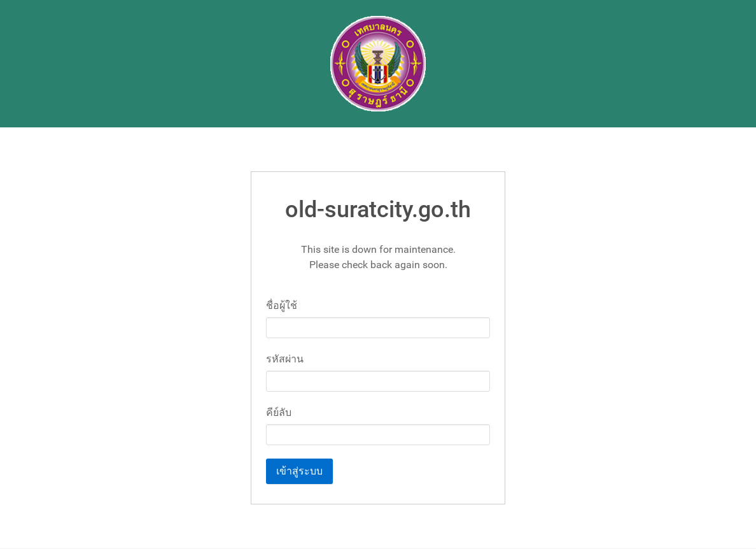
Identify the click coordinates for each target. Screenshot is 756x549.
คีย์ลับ (279, 412)
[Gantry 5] (378, 64)
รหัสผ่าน (285, 359)
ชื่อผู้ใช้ (282, 305)
